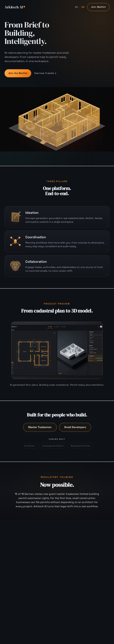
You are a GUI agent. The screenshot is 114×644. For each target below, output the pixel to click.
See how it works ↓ (46, 73)
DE (77, 7)
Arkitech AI (15, 7)
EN (83, 7)
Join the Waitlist (18, 73)
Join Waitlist (98, 7)
